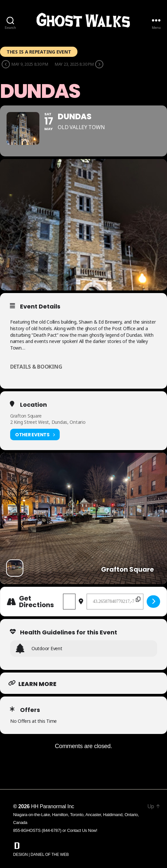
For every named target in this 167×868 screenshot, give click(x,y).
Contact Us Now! (82, 830)
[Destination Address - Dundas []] (115, 602)
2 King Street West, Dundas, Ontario (48, 422)
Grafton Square (26, 416)
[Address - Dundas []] (69, 602)
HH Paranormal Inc (52, 806)
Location (33, 405)
